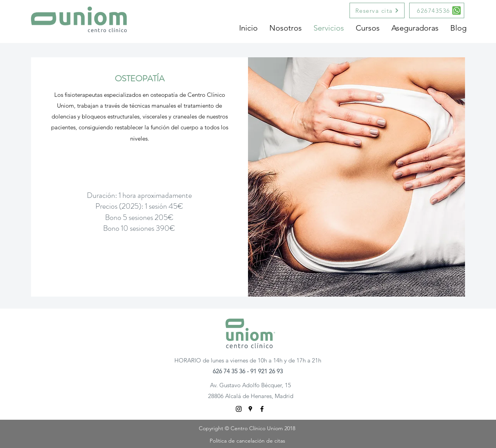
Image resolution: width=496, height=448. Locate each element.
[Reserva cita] (377, 10)
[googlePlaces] (250, 409)
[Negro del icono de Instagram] (239, 409)
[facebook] (262, 409)
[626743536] (437, 10)
